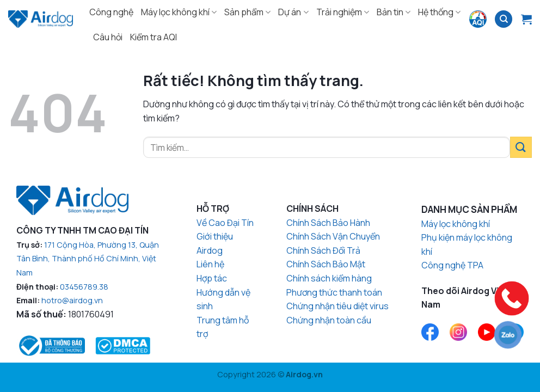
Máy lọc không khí (179, 12)
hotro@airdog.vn (72, 300)
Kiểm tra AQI (154, 37)
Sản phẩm (247, 12)
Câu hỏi (108, 37)
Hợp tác (212, 278)
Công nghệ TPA (452, 265)
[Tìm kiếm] (504, 19)
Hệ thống (439, 12)
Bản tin (394, 12)
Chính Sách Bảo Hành (328, 223)
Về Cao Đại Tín (225, 223)
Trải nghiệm (343, 12)
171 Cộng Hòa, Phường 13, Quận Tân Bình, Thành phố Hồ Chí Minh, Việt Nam (88, 259)
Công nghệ (111, 12)
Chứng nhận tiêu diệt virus (337, 306)
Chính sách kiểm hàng (329, 278)
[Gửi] (521, 147)
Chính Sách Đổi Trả (323, 250)
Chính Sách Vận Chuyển (333, 236)
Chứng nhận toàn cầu (329, 320)
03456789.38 (84, 287)
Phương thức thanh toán (334, 292)
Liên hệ (210, 264)
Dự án (293, 12)
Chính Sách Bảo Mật (326, 264)
